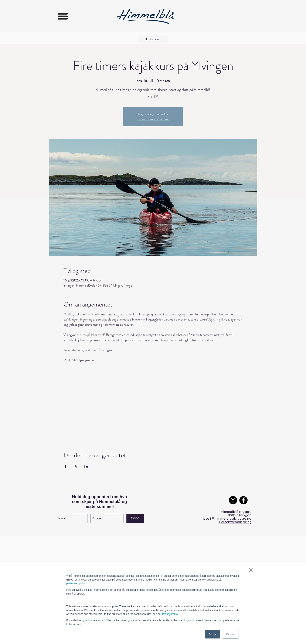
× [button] (251, 570)
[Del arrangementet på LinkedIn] (86, 467)
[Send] (135, 518)
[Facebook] (243, 500)
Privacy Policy (170, 614)
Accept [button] (213, 634)
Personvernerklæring (235, 522)
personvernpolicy (76, 584)
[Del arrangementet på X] (76, 467)
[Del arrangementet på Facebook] (66, 467)
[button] (63, 16)
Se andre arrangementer (153, 119)
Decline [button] (231, 634)
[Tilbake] (153, 39)
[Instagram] (233, 500)
